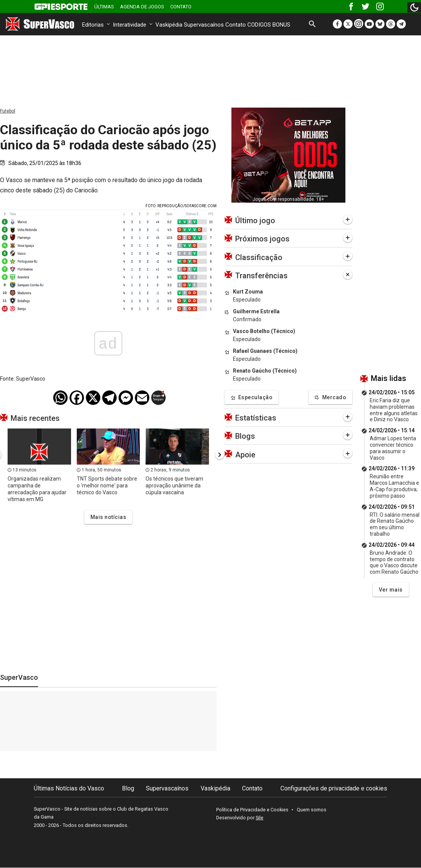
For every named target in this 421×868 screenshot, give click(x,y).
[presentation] (220, 455)
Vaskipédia (169, 25)
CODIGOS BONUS (269, 25)
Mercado (330, 398)
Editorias (97, 25)
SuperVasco (19, 677)
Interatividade (133, 25)
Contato (181, 7)
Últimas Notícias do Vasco (69, 788)
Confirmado (247, 319)
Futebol (8, 111)
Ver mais (391, 590)
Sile (260, 818)
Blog (128, 788)
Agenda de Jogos (142, 7)
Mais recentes (35, 418)
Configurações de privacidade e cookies (334, 788)
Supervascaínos (204, 25)
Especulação (252, 398)
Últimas (104, 7)
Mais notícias (108, 517)
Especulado (247, 300)
